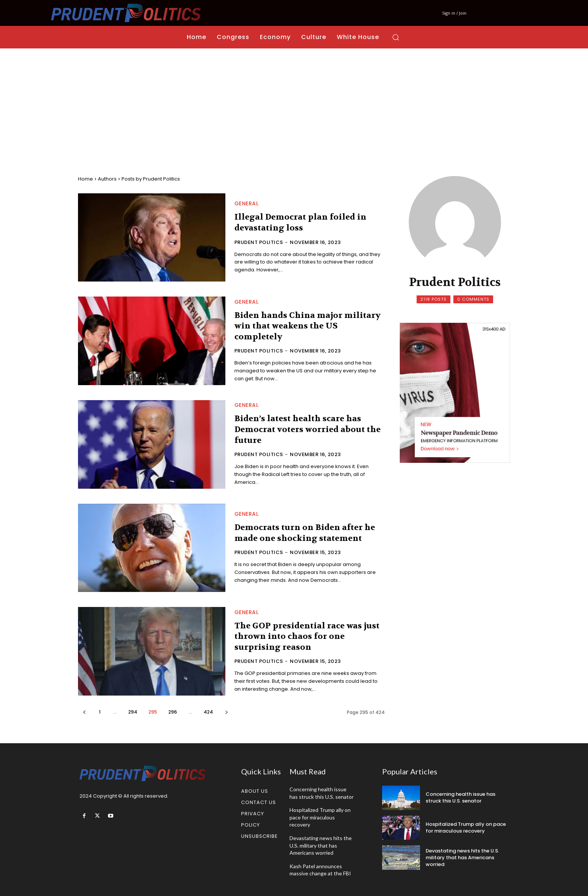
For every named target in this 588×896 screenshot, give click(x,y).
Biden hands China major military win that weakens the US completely (307, 326)
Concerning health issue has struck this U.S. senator (460, 797)
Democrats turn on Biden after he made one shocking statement (305, 533)
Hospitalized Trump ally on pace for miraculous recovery (320, 817)
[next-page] (226, 712)
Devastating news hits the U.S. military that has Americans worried (321, 845)
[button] (396, 37)
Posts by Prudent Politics (151, 179)
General (247, 203)
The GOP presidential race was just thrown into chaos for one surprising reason (307, 636)
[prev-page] (84, 712)
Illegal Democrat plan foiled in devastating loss (301, 222)
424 (208, 712)
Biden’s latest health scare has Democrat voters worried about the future (308, 429)
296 (173, 712)
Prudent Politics (259, 242)
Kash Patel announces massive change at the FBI (320, 870)
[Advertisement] (294, 105)
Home (85, 179)
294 (133, 712)
